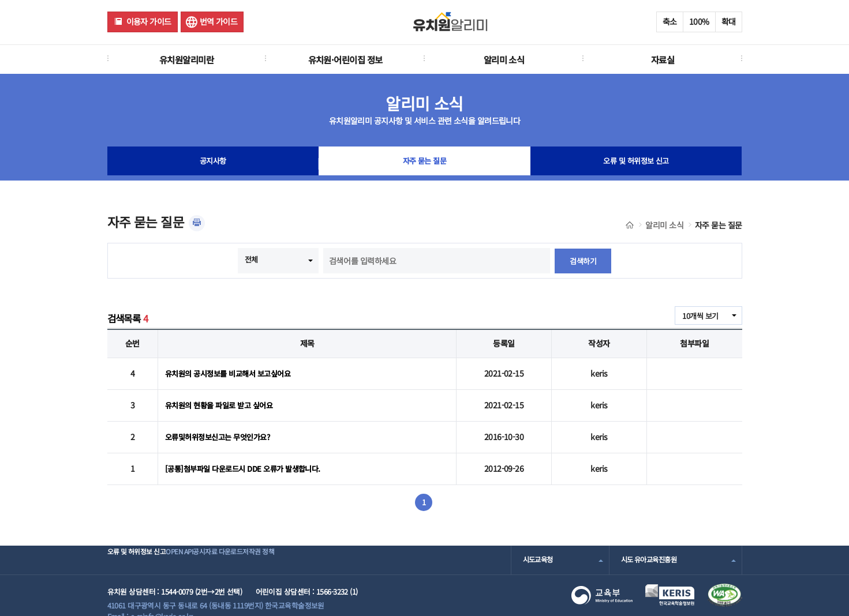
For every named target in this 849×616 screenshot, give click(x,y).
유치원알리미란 (186, 59)
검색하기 (583, 261)
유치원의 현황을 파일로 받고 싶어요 (223, 399)
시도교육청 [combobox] (539, 545)
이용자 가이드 (149, 21)
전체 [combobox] (251, 260)
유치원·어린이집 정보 (345, 59)
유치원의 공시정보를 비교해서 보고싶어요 (233, 371)
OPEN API (202, 545)
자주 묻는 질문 (425, 164)
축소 (670, 21)
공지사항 (213, 164)
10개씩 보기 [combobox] (698, 316)
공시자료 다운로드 (259, 545)
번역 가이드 (219, 21)
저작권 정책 (318, 545)
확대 (729, 21)
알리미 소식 (504, 59)
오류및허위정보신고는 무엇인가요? (222, 427)
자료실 (663, 59)
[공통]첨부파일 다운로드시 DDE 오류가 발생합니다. (248, 455)
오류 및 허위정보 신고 (636, 164)
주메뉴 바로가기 (0, 0)
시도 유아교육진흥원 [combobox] (652, 545)
